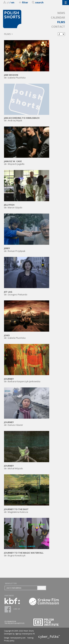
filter (23, 2)
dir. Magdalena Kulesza (27, 509)
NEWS (61, 13)
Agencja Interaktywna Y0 (25, 634)
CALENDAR (58, 18)
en (13, 2)
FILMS (61, 22)
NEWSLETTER (11, 583)
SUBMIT (42, 588)
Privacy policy (9, 641)
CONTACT (58, 27)
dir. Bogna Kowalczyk (27, 553)
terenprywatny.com (18, 638)
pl (8, 2)
